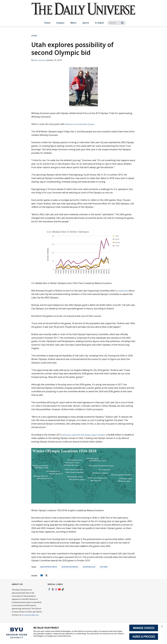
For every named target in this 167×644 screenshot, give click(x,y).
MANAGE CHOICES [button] (144, 628)
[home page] (83, 12)
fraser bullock (89, 567)
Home (47, 23)
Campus (60, 23)
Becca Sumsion (41, 60)
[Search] (117, 23)
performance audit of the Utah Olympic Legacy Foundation (90, 435)
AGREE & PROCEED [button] (144, 637)
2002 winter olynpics (49, 567)
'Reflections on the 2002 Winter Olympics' (85, 124)
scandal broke (124, 291)
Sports (86, 23)
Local (34, 36)
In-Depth (99, 23)
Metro (73, 23)
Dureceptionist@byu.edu (22, 618)
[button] (163, 627)
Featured (104, 567)
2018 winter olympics (70, 567)
